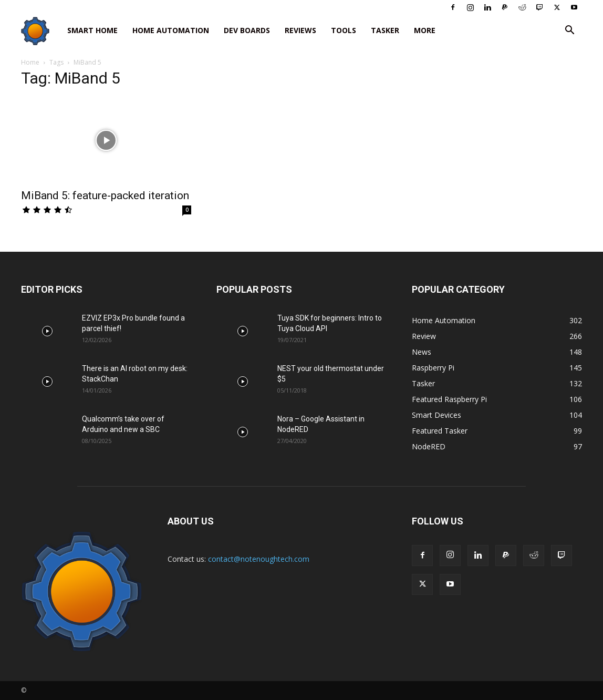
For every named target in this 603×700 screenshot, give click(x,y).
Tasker (385, 30)
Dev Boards (247, 30)
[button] (569, 31)
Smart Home (92, 30)
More (425, 30)
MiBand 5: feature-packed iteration (105, 195)
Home (30, 62)
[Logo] (40, 31)
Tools (344, 30)
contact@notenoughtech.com (259, 559)
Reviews (300, 30)
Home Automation (171, 30)
